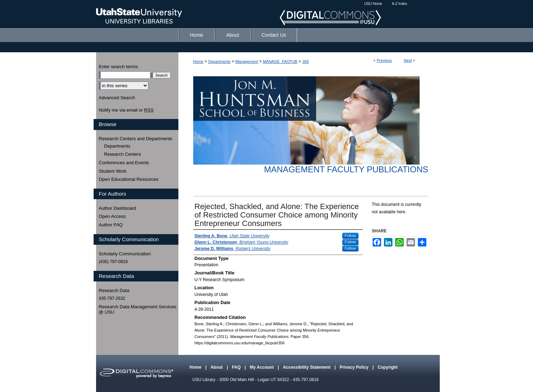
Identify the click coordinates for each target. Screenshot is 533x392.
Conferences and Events (124, 163)
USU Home (373, 4)
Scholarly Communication (125, 254)
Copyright (388, 367)
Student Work (113, 171)
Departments (220, 61)
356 (306, 61)
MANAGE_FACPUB (280, 61)
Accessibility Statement (307, 367)
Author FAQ (111, 225)
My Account (262, 367)
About (217, 367)
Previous (384, 60)
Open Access (112, 216)
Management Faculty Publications (346, 169)
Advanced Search (117, 98)
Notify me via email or (126, 110)
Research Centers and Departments (136, 139)
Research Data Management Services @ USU (138, 310)
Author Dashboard (118, 208)
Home (198, 61)
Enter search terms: (119, 67)
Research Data (114, 290)
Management (247, 61)
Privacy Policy (355, 367)
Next (408, 60)
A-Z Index (399, 4)
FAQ (237, 367)
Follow (350, 236)
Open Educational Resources (129, 179)
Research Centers (123, 154)
